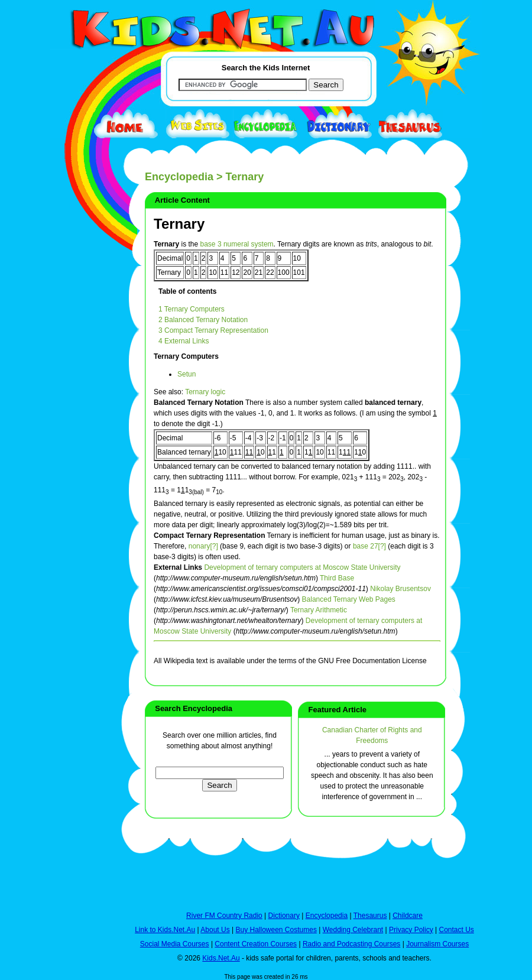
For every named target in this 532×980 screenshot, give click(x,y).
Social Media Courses (175, 944)
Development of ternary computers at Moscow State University (302, 567)
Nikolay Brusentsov (400, 589)
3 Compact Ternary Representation (213, 330)
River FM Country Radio (224, 916)
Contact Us (456, 930)
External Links (178, 567)
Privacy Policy (411, 930)
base (208, 244)
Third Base (337, 578)
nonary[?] (203, 546)
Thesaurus (370, 916)
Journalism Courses (437, 944)
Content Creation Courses (256, 944)
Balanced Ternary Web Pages (349, 599)
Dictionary (284, 916)
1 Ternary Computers (192, 309)
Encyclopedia (179, 177)
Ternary (179, 224)
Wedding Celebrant (353, 930)
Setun (186, 374)
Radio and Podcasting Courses (351, 944)
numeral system (249, 244)
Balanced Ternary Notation (199, 403)
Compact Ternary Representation (210, 536)
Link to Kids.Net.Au (165, 930)
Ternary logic (205, 392)
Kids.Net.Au (221, 958)
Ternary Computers (186, 356)
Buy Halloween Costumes (276, 930)
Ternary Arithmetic (319, 610)
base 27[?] (369, 546)
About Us (215, 930)
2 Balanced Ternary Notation (203, 320)
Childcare (408, 916)
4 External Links (184, 341)
